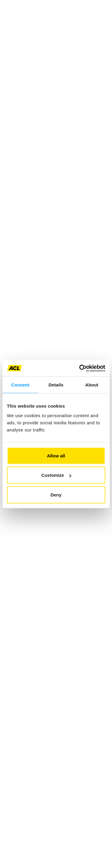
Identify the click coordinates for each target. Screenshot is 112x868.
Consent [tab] (20, 385)
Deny (56, 495)
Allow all (56, 455)
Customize (56, 475)
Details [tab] (56, 385)
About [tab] (92, 385)
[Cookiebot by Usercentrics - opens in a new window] (80, 368)
